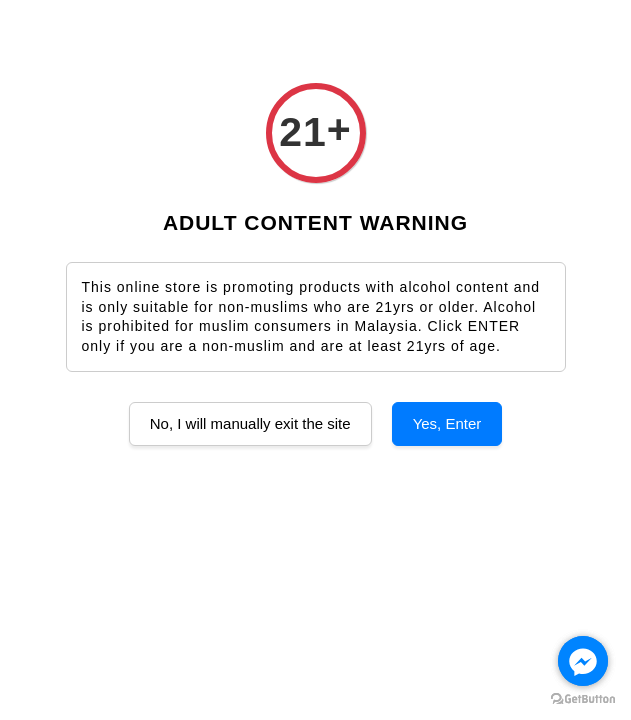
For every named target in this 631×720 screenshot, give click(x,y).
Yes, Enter (447, 423)
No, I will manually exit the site (250, 423)
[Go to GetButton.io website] (583, 699)
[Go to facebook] (583, 661)
